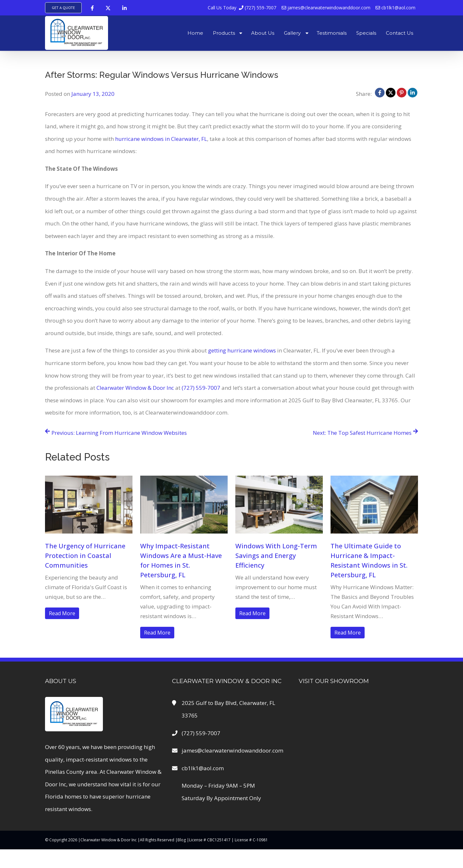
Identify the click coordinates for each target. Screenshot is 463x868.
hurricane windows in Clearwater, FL (161, 139)
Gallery (292, 33)
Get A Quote (63, 8)
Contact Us (399, 33)
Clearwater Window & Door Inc (135, 388)
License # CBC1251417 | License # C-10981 (228, 840)
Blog (182, 840)
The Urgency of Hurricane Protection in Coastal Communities (85, 556)
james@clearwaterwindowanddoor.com (326, 8)
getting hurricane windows (242, 350)
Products (224, 33)
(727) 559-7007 (242, 8)
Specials (366, 33)
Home (195, 33)
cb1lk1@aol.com (395, 8)
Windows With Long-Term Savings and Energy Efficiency (276, 556)
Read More (62, 613)
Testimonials (332, 33)
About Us (263, 33)
